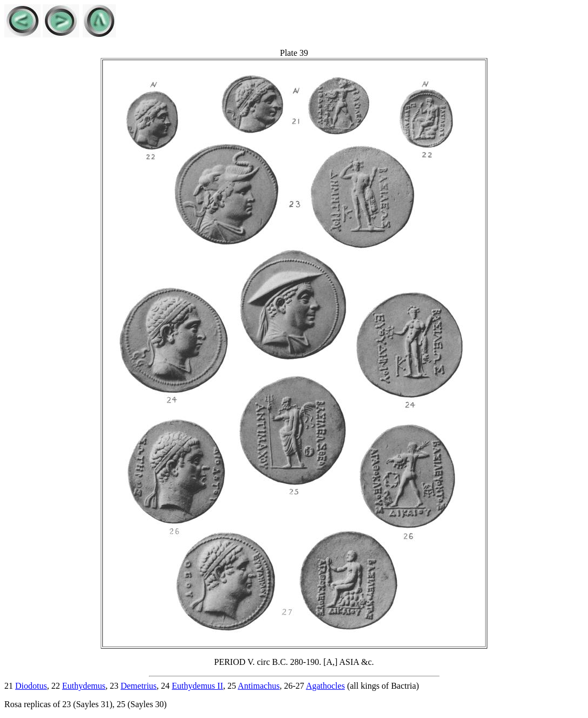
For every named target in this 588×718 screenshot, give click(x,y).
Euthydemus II (197, 686)
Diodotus (31, 686)
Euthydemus (84, 686)
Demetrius (139, 686)
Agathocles (325, 686)
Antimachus (259, 686)
